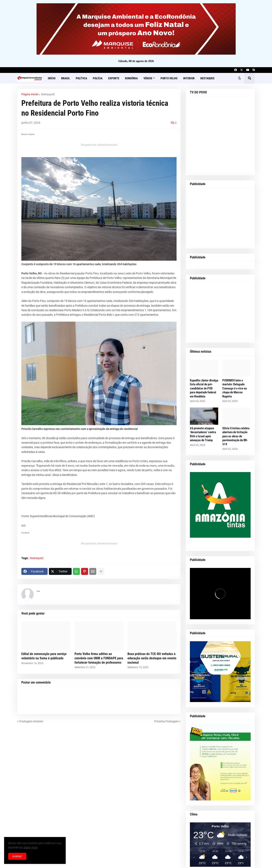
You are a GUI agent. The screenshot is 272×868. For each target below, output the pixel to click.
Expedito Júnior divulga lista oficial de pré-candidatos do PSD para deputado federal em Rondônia (204, 388)
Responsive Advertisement (99, 145)
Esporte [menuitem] (114, 78)
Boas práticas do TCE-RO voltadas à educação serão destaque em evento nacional (152, 658)
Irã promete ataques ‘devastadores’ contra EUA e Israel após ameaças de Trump (203, 434)
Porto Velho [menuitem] (169, 78)
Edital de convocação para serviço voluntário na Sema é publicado (44, 656)
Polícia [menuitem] (98, 78)
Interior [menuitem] (189, 78)
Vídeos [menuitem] (148, 78)
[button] (240, 78)
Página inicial (30, 94)
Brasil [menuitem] (66, 78)
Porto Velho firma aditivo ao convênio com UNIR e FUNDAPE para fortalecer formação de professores (99, 658)
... (38, 590)
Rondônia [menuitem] (131, 78)
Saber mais (30, 847)
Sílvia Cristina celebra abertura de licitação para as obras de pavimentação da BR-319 (236, 436)
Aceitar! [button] (17, 856)
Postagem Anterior (31, 721)
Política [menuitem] (81, 78)
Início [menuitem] (52, 78)
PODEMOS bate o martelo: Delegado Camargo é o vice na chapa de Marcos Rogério (235, 388)
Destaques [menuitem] (207, 78)
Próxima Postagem (166, 721)
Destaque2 (48, 94)
